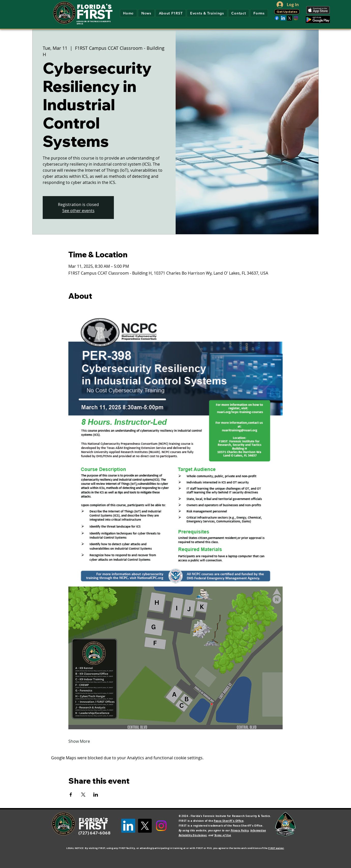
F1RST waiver (276, 848)
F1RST (94, 14)
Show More (79, 741)
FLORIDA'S (95, 7)
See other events (78, 211)
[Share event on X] (83, 795)
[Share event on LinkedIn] (96, 795)
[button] (171, 13)
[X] (289, 18)
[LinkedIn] (283, 18)
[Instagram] (296, 18)
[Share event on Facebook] (71, 795)
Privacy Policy (240, 830)
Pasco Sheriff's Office (229, 821)
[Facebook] (277, 18)
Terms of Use (223, 835)
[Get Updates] (287, 12)
